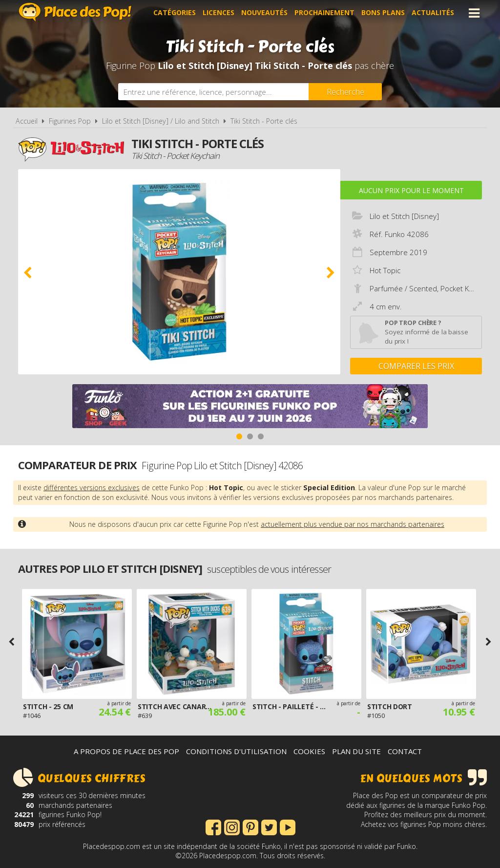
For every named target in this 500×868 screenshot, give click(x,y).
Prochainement (324, 13)
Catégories (175, 13)
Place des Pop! (75, 12)
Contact (405, 751)
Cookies (309, 751)
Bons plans (383, 13)
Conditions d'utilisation (236, 751)
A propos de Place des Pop (126, 751)
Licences (219, 13)
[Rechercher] (345, 92)
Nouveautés (264, 13)
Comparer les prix (416, 366)
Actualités (433, 13)
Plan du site (356, 751)
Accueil (27, 121)
